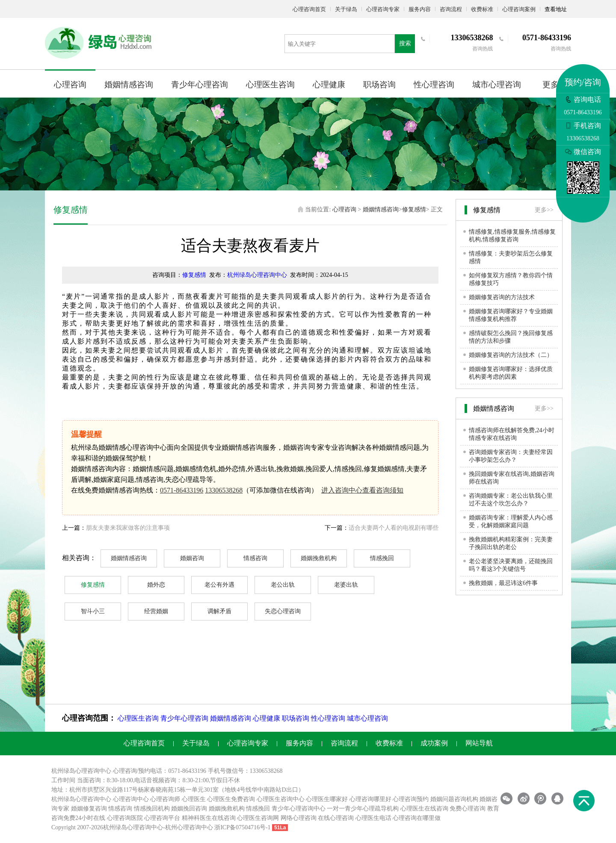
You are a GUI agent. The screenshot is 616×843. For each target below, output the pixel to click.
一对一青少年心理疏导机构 (363, 809)
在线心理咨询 (336, 818)
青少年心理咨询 (200, 85)
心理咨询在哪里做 (417, 818)
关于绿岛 (346, 9)
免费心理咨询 (468, 809)
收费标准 (482, 9)
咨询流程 (451, 9)
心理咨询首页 (309, 9)
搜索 (405, 43)
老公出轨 (283, 585)
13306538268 (224, 490)
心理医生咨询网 (258, 818)
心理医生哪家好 (327, 799)
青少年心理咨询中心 (299, 809)
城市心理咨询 (497, 85)
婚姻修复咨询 (89, 809)
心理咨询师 (165, 799)
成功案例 (434, 743)
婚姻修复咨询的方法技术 (502, 297)
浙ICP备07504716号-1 (242, 827)
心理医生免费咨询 (231, 799)
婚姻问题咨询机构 (454, 799)
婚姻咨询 (192, 558)
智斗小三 (93, 611)
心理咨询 (70, 85)
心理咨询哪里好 (370, 799)
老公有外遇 (219, 585)
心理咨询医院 (125, 818)
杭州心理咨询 (183, 827)
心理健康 (329, 85)
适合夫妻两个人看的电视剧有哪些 (394, 528)
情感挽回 (382, 558)
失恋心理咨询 (283, 611)
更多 (551, 85)
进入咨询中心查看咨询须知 (362, 490)
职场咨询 (379, 85)
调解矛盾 (219, 611)
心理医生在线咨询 (424, 809)
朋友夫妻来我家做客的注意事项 (128, 528)
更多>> (544, 210)
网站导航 (479, 743)
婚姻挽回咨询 (189, 809)
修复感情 (414, 209)
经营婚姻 (156, 611)
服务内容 (420, 9)
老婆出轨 (346, 585)
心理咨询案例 (519, 9)
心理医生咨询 (270, 85)
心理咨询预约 (411, 799)
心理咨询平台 (162, 818)
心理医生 (194, 799)
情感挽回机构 (152, 809)
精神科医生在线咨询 (209, 818)
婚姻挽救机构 (319, 558)
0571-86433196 (182, 490)
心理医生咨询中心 (281, 799)
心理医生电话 (373, 818)
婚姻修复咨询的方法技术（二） (511, 355)
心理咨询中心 (131, 799)
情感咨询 (255, 558)
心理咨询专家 (383, 9)
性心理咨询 (434, 85)
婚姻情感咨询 (129, 85)
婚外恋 (156, 585)
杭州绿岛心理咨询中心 (257, 275)
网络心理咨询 (299, 818)
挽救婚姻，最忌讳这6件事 (503, 583)
